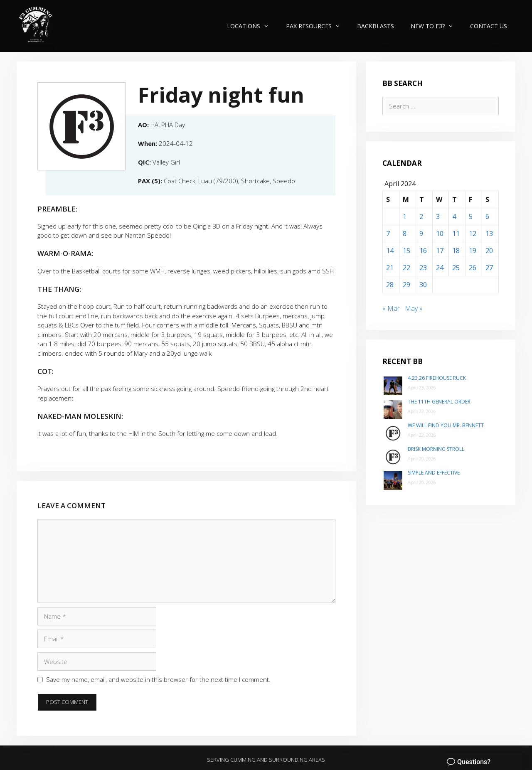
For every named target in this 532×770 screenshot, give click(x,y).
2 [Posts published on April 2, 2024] (421, 216)
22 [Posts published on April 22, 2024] (406, 268)
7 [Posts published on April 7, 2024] (388, 234)
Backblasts (376, 26)
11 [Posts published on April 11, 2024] (456, 234)
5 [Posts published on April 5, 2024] (471, 216)
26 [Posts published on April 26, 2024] (473, 268)
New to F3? (436, 26)
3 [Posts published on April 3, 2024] (438, 216)
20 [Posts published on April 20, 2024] (489, 251)
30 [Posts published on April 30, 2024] (423, 285)
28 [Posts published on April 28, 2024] (390, 285)
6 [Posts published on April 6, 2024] (487, 216)
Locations (252, 26)
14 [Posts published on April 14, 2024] (390, 251)
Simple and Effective (434, 473)
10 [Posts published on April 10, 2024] (440, 234)
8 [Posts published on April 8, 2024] (405, 234)
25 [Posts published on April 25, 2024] (456, 268)
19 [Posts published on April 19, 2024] (473, 251)
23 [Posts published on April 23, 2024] (423, 268)
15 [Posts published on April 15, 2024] (406, 251)
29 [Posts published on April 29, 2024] (406, 285)
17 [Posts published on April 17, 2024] (440, 251)
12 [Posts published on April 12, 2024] (473, 234)
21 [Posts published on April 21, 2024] (390, 268)
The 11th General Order (439, 402)
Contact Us (489, 26)
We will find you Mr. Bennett (446, 425)
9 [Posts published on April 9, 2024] (421, 234)
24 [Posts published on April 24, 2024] (440, 268)
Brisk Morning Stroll (436, 449)
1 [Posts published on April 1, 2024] (405, 216)
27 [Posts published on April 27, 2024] (489, 268)
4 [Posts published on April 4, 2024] (454, 216)
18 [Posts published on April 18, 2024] (456, 251)
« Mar (391, 308)
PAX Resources (317, 26)
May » (414, 308)
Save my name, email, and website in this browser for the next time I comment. (158, 679)
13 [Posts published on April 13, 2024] (489, 234)
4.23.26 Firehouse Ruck (437, 378)
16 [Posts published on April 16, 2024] (423, 251)
